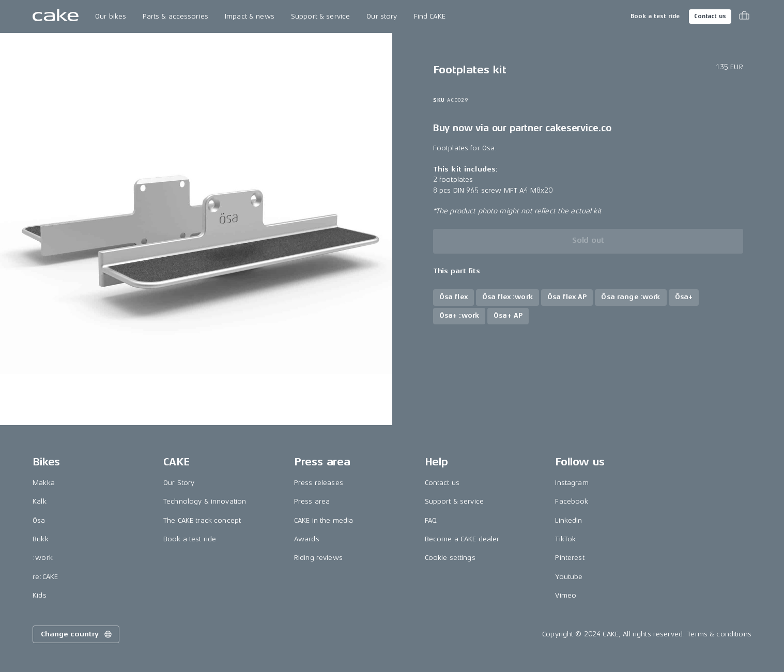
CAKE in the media (324, 520)
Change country (77, 634)
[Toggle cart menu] (744, 17)
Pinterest (570, 558)
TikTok (565, 539)
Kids (40, 595)
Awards (307, 539)
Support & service (320, 16)
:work (43, 558)
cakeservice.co (578, 128)
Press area (312, 501)
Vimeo (566, 595)
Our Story (179, 483)
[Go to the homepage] (56, 17)
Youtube (569, 577)
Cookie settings (450, 558)
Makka (44, 483)
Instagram (572, 483)
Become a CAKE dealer (462, 539)
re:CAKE (45, 577)
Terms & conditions (719, 634)
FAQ (431, 520)
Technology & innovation (205, 501)
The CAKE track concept (202, 520)
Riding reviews (318, 558)
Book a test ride (655, 16)
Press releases (319, 483)
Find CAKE (430, 16)
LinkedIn (568, 520)
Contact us (710, 16)
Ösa (39, 520)
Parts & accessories (175, 16)
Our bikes (111, 16)
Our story (382, 16)
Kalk (40, 501)
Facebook (572, 501)
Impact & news (250, 16)
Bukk (41, 539)
